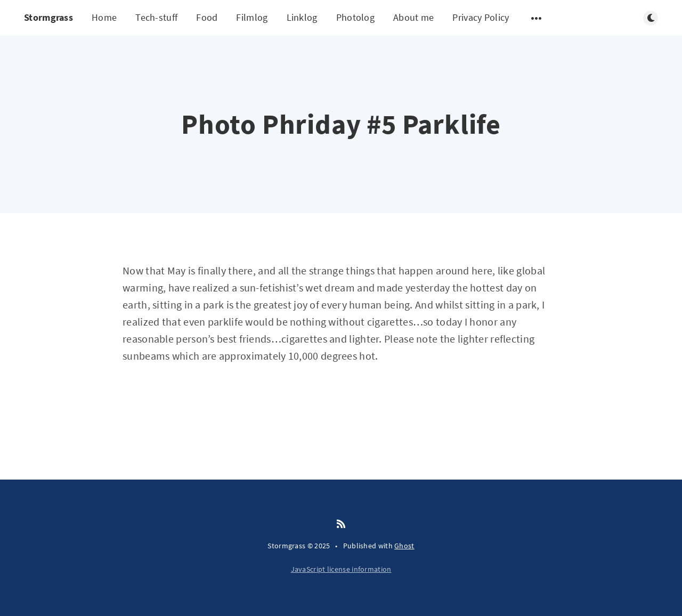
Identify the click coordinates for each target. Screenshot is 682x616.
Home (104, 17)
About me (413, 17)
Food (207, 17)
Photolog (355, 17)
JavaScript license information (341, 569)
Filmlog (252, 17)
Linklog (302, 17)
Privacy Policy (481, 17)
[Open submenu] (537, 18)
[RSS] (341, 524)
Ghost (404, 546)
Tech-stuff (156, 17)
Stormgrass (48, 17)
